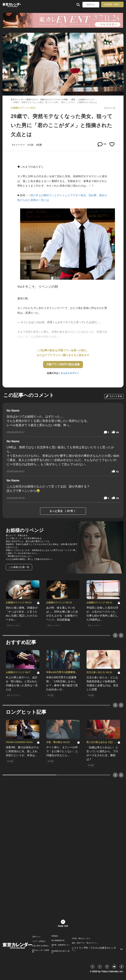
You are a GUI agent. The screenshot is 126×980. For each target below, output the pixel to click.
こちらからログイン (69, 373)
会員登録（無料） (112, 4)
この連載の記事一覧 (19, 567)
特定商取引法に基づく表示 (61, 952)
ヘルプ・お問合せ (39, 941)
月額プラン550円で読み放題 (63, 364)
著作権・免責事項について (61, 946)
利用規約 (55, 936)
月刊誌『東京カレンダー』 (82, 939)
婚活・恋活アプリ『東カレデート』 (85, 943)
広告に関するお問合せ (40, 946)
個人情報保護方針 (58, 940)
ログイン (91, 5)
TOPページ (36, 937)
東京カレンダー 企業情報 (41, 951)
